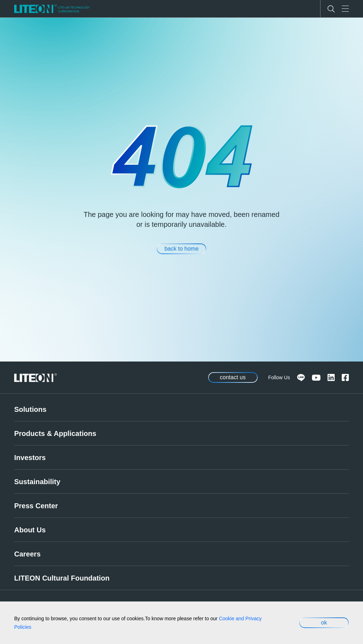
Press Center (36, 506)
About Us (30, 530)
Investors (30, 458)
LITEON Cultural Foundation (62, 578)
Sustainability (37, 482)
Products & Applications (55, 433)
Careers (27, 554)
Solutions (30, 409)
